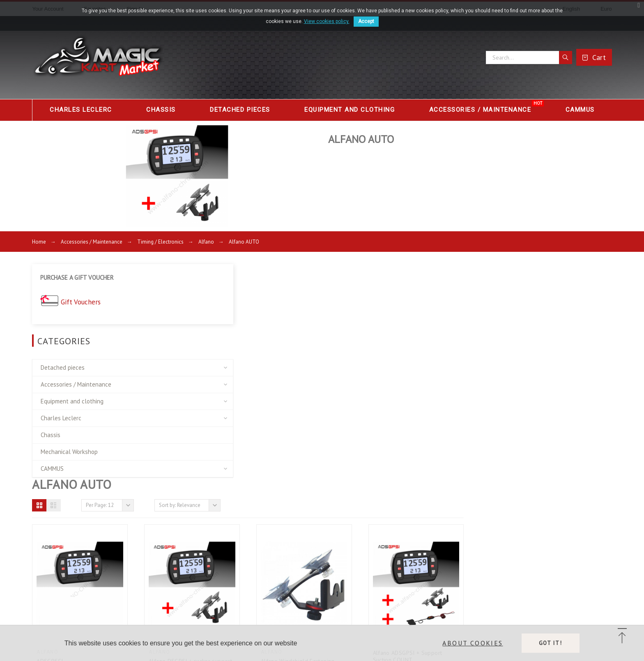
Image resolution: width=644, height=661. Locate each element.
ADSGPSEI (198, 441)
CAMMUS (52, 462)
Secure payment (90, 586)
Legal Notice (85, 560)
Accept (366, 21)
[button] (187, 285)
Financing (80, 599)
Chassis (51, 429)
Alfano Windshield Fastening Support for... (446, 444)
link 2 (249, 560)
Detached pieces (63, 361)
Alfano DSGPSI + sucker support (338, 441)
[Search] (529, 58)
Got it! (551, 643)
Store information (452, 547)
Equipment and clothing (72, 395)
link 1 (249, 548)
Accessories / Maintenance (76, 378)
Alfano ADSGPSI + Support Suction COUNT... (555, 436)
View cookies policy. (327, 21)
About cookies (473, 643)
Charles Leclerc (61, 412)
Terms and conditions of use (107, 573)
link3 (248, 573)
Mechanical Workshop (69, 446)
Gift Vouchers (82, 296)
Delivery (79, 548)
